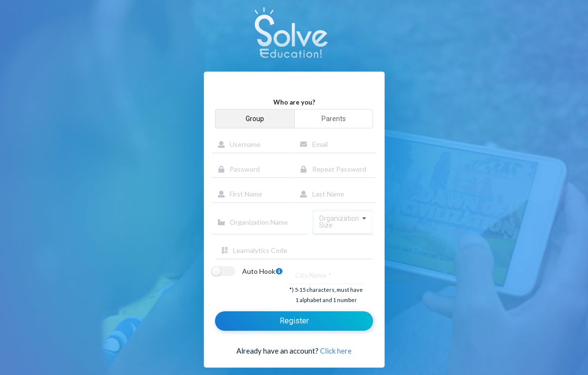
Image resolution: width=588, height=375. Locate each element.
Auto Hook (264, 272)
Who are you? (294, 102)
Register (294, 321)
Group (255, 119)
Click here (336, 351)
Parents (334, 119)
